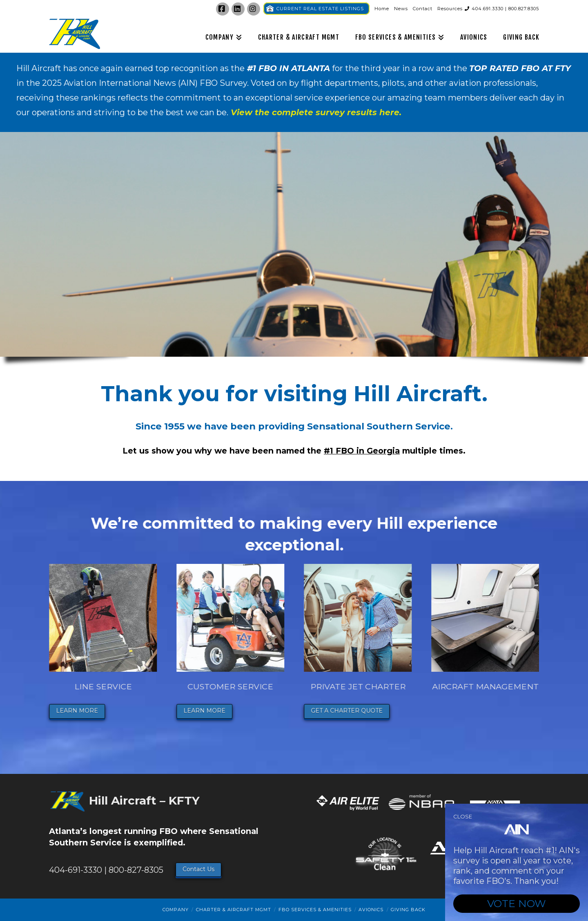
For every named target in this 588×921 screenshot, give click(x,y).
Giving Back (408, 910)
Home (382, 9)
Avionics (371, 910)
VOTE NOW (517, 903)
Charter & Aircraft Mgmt (234, 910)
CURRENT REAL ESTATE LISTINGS (320, 9)
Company (176, 910)
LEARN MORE (80, 711)
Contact (423, 9)
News (401, 9)
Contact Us (198, 869)
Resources (450, 9)
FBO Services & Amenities (315, 910)
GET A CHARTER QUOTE (350, 711)
